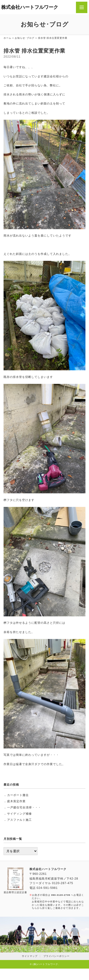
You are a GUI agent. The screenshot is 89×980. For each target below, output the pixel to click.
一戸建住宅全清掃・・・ (24, 807)
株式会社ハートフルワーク (30, 7)
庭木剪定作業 (16, 801)
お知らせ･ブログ (25, 38)
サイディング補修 (19, 814)
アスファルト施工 (19, 820)
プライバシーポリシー (56, 956)
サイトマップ (30, 956)
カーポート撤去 (18, 795)
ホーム (7, 38)
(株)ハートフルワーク (46, 964)
